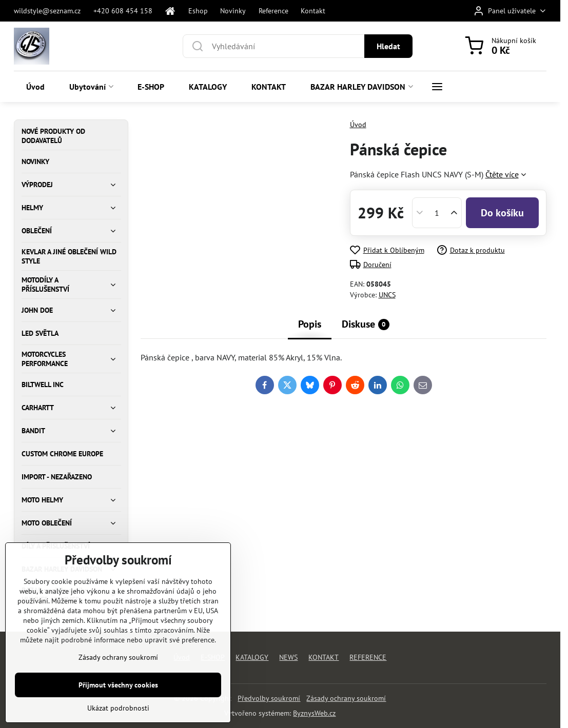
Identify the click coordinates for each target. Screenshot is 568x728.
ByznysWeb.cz (314, 713)
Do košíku (502, 213)
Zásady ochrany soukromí (346, 698)
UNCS (387, 295)
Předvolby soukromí (269, 698)
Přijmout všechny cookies (118, 711)
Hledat (388, 46)
